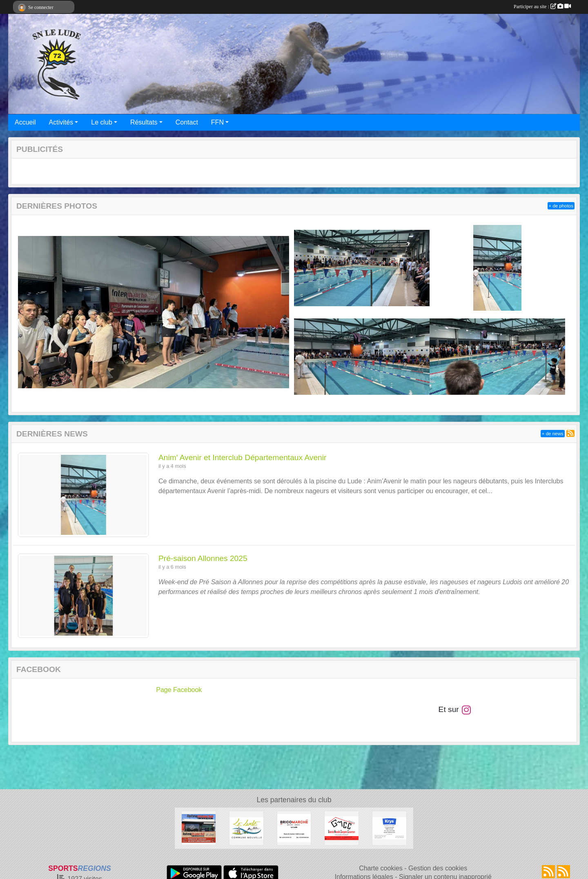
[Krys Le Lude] (389, 828)
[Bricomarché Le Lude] (294, 828)
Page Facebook (179, 690)
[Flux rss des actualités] (548, 872)
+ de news (553, 434)
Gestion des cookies (438, 868)
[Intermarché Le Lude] (199, 828)
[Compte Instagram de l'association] (466, 709)
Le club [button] (102, 122)
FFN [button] (217, 122)
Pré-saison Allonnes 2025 (203, 558)
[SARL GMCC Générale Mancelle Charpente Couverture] (342, 828)
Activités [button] (61, 122)
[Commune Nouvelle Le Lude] (246, 828)
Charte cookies (381, 868)
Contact (187, 122)
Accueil (25, 122)
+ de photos (561, 206)
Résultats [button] (144, 122)
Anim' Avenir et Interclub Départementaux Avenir (242, 457)
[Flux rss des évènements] (563, 872)
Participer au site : (542, 7)
